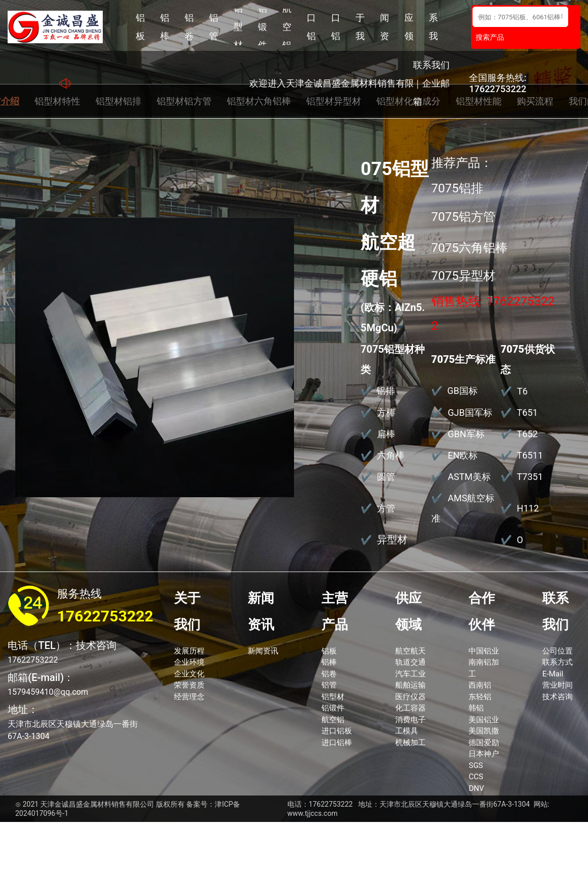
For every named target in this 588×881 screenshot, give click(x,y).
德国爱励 (484, 743)
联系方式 (557, 662)
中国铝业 (484, 651)
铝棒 (165, 27)
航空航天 (410, 651)
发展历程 (189, 651)
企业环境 (189, 662)
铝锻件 (262, 27)
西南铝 (480, 685)
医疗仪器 (410, 697)
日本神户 (484, 754)
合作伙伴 (482, 611)
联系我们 (433, 27)
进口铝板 (311, 27)
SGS (476, 765)
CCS (476, 777)
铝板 (140, 27)
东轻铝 (480, 697)
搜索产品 (490, 37)
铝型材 (238, 27)
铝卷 (189, 27)
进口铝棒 (336, 27)
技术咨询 (557, 697)
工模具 (407, 731)
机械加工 (410, 743)
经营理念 (189, 697)
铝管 (214, 27)
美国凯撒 (484, 731)
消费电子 (410, 720)
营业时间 (557, 685)
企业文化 (189, 674)
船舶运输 (410, 685)
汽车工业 (410, 674)
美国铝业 (484, 720)
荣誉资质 (189, 685)
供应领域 (409, 27)
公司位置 (557, 651)
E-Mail (553, 674)
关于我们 (360, 27)
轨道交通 (410, 662)
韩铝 (476, 708)
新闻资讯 (385, 27)
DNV (476, 788)
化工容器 (410, 708)
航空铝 (287, 27)
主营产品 (335, 611)
